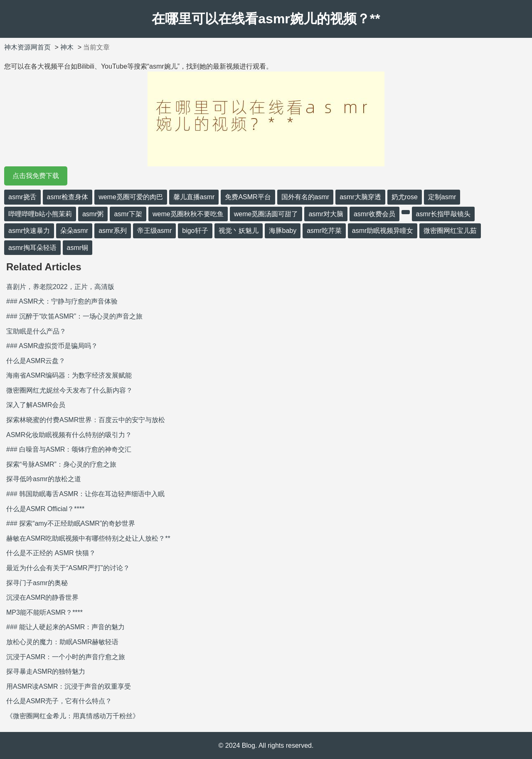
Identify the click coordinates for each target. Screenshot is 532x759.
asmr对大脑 (326, 214)
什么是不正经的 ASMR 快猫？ (51, 553)
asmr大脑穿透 (360, 197)
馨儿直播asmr (194, 197)
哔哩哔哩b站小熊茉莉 (40, 214)
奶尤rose (405, 197)
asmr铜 (78, 248)
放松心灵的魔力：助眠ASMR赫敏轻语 (62, 642)
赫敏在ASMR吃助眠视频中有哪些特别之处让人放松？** (88, 538)
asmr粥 (93, 214)
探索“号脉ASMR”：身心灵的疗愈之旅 (61, 464)
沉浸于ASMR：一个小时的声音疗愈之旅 (66, 657)
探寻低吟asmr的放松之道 (44, 479)
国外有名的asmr (305, 197)
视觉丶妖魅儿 (239, 231)
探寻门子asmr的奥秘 (37, 583)
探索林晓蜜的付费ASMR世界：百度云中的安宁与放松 (86, 420)
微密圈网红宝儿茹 (450, 231)
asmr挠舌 (22, 197)
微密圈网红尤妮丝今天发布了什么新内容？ (69, 390)
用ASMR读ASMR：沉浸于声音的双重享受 (69, 686)
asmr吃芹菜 (324, 231)
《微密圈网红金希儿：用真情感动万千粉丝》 (73, 716)
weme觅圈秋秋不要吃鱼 (188, 214)
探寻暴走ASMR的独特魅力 (46, 671)
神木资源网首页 (27, 47)
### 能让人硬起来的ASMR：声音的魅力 (65, 627)
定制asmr (442, 197)
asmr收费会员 (374, 214)
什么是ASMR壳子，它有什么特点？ (59, 701)
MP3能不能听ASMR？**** (44, 612)
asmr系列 (113, 231)
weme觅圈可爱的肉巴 (131, 197)
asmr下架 (128, 214)
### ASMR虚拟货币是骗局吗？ (52, 346)
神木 (67, 47)
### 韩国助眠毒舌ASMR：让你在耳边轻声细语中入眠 (85, 494)
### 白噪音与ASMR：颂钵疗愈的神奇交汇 (69, 449)
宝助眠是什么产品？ (36, 331)
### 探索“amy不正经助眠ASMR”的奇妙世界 (71, 523)
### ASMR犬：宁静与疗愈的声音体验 (62, 301)
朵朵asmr (74, 231)
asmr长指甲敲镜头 (443, 214)
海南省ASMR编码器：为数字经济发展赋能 (69, 375)
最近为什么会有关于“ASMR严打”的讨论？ (68, 568)
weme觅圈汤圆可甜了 (266, 214)
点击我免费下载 (36, 176)
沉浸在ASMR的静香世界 (42, 597)
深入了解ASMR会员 (36, 405)
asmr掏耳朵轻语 (32, 248)
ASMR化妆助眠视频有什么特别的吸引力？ (69, 435)
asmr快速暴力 (29, 231)
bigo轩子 (195, 231)
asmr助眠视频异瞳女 (383, 231)
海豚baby (283, 231)
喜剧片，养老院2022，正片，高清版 (60, 287)
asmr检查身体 (68, 197)
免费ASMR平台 (248, 197)
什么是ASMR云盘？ (36, 361)
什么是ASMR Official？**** (45, 509)
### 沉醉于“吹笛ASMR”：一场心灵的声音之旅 (74, 316)
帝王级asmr (155, 231)
